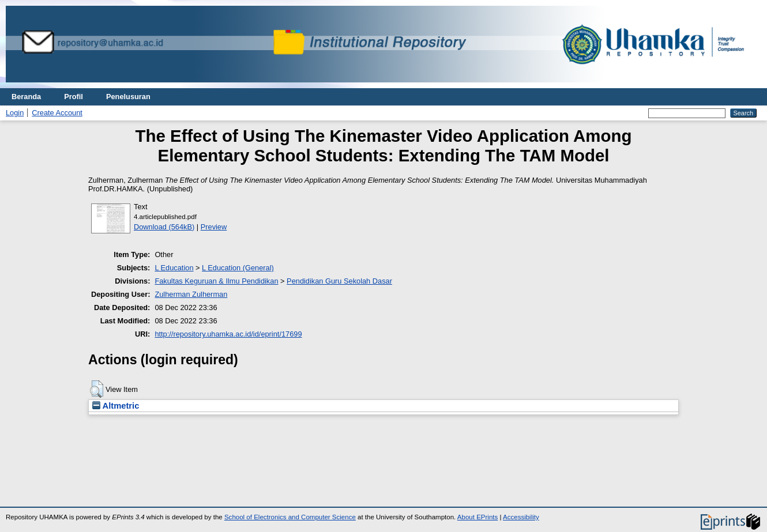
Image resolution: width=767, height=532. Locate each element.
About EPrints (478, 517)
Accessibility (521, 517)
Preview (214, 227)
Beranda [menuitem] (26, 97)
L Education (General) (238, 268)
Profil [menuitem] (74, 97)
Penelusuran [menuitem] (128, 97)
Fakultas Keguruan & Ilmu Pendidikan (216, 281)
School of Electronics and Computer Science (290, 517)
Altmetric (116, 406)
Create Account (57, 113)
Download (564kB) (164, 227)
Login (15, 113)
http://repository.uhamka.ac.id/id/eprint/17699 (228, 334)
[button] (97, 389)
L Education (174, 268)
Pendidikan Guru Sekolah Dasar (339, 281)
